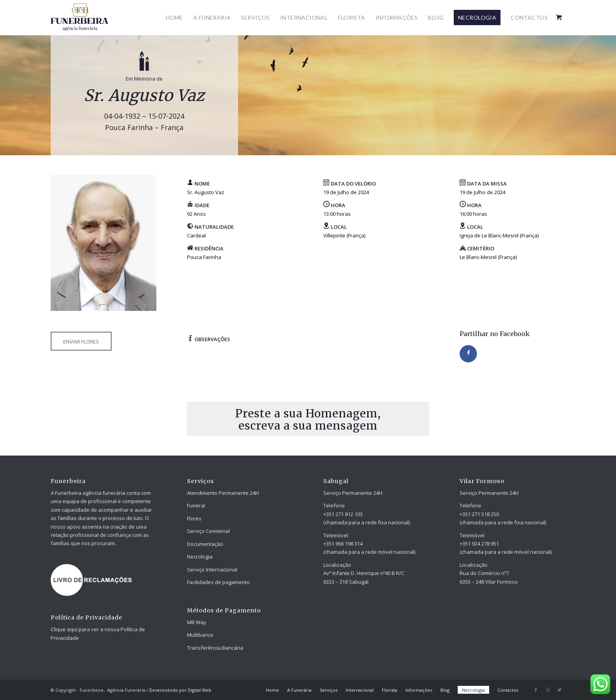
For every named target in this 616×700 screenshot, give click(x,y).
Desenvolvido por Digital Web (180, 690)
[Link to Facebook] (536, 690)
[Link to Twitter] (559, 690)
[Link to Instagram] (548, 690)
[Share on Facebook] (468, 354)
